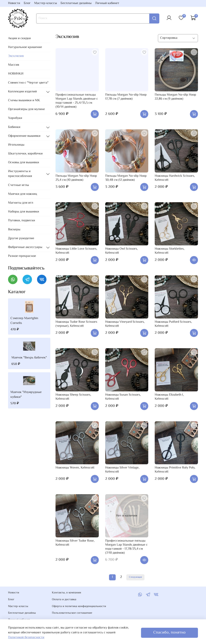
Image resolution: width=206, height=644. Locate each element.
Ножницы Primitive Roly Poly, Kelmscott (175, 470)
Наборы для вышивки (24, 212)
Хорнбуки (15, 118)
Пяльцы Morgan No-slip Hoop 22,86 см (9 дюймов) (175, 97)
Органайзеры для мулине (26, 109)
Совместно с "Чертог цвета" (28, 83)
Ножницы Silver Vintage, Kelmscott (122, 470)
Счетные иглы (19, 185)
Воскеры (14, 230)
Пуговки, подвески (22, 221)
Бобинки (14, 127)
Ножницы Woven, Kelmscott (75, 468)
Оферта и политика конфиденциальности (79, 606)
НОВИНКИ (16, 74)
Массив (14, 65)
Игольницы (16, 145)
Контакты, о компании (66, 593)
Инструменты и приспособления (20, 174)
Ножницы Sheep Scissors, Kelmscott (73, 397)
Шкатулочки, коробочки (25, 154)
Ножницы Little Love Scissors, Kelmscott (76, 251)
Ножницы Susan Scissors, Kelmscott (123, 397)
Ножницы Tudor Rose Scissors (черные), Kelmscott (76, 324)
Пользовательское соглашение (72, 613)
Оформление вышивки (24, 136)
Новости (14, 3)
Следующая (135, 577)
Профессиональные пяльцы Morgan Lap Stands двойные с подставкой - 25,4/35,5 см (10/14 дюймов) (77, 101)
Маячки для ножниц (23, 194)
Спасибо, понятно (169, 633)
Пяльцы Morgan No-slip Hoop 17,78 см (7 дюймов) (126, 97)
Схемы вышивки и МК (24, 101)
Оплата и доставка (64, 600)
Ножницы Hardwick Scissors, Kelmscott (175, 178)
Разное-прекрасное (22, 256)
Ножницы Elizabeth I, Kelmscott (169, 397)
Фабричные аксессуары (25, 247)
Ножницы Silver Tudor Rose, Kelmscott (75, 543)
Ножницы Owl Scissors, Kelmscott (122, 251)
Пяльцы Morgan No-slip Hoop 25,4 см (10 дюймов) (76, 178)
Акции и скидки (19, 38)
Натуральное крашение (25, 47)
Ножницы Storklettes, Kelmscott (170, 251)
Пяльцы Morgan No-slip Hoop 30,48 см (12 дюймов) (126, 178)
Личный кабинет (107, 3)
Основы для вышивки (24, 163)
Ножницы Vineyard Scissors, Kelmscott (125, 324)
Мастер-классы (46, 3)
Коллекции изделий (22, 92)
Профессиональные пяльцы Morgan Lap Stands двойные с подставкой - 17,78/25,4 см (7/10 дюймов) (126, 547)
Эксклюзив (16, 56)
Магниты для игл (21, 203)
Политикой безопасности (26, 637)
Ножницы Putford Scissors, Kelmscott (173, 324)
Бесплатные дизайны (76, 3)
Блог (27, 3)
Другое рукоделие (21, 238)
